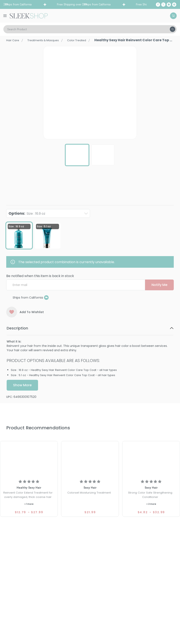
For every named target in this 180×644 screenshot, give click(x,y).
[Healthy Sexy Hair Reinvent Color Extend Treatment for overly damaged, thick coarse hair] (29, 460)
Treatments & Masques (49, 40)
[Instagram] (169, 5)
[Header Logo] (29, 16)
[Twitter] (163, 5)
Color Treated (88, 40)
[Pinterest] (174, 5)
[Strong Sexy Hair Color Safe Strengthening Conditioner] (151, 460)
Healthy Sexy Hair (19, 189)
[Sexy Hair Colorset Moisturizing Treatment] (90, 460)
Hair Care (14, 40)
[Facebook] (158, 5)
